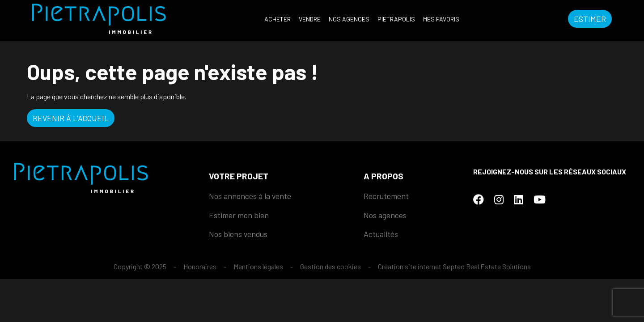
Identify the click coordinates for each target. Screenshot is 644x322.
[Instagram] (499, 199)
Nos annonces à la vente (250, 196)
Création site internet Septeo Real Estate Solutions (454, 266)
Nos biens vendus (238, 234)
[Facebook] (479, 199)
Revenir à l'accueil (71, 118)
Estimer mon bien (239, 215)
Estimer (590, 19)
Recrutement (386, 196)
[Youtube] (540, 199)
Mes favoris (441, 19)
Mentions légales (258, 266)
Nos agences (349, 19)
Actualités (381, 234)
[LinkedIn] (519, 199)
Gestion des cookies (330, 266)
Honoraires (200, 266)
